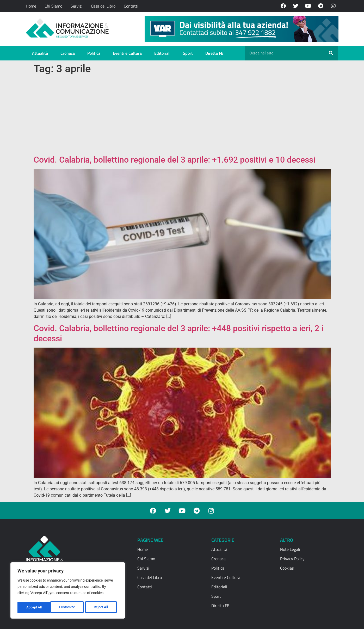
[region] (68, 591)
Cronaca (68, 53)
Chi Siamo (53, 6)
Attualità (40, 53)
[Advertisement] (182, 116)
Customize (34, 607)
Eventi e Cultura (127, 53)
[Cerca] (331, 53)
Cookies (287, 568)
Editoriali (162, 53)
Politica (94, 53)
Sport (188, 53)
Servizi (77, 6)
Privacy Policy (292, 559)
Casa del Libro (103, 6)
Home (31, 6)
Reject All (68, 607)
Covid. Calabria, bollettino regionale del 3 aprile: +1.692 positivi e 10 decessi (174, 160)
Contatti (131, 6)
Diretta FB (214, 53)
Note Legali (290, 549)
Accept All (102, 607)
